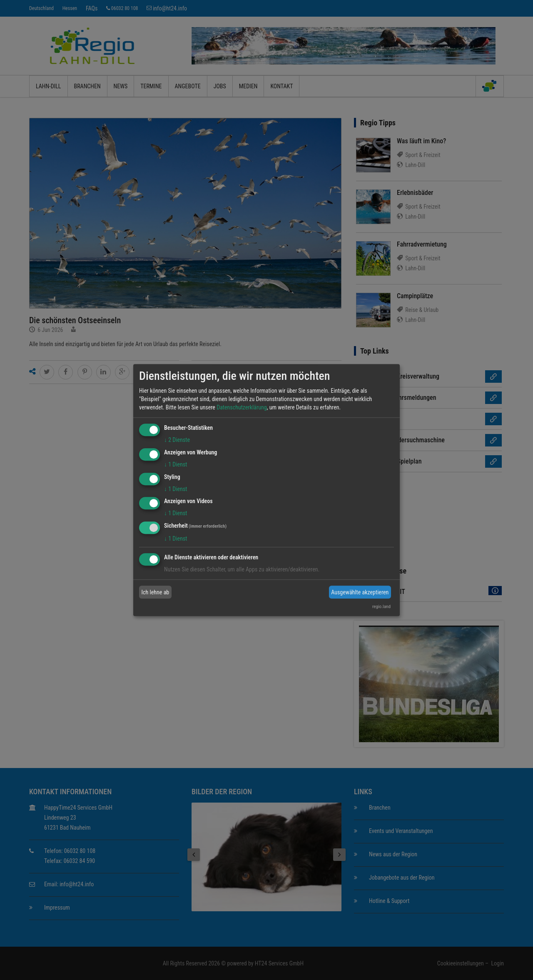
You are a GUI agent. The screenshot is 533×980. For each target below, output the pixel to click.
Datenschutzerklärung (242, 407)
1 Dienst (176, 464)
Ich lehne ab (156, 592)
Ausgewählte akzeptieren (360, 592)
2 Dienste (177, 440)
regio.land (381, 607)
